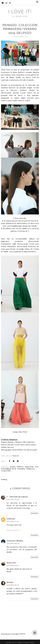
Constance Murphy (15, 541)
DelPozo (20, 467)
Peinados (21, 469)
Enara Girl (11, 563)
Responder (35, 513)
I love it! (20, 12)
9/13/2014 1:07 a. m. (13, 521)
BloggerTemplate (30, 642)
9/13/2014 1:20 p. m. (13, 565)
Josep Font (29, 467)
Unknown (11, 519)
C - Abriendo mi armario (17, 497)
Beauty (13, 467)
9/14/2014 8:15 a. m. (13, 585)
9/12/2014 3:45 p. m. (13, 499)
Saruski (10, 582)
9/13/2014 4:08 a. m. (13, 543)
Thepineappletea (13, 530)
